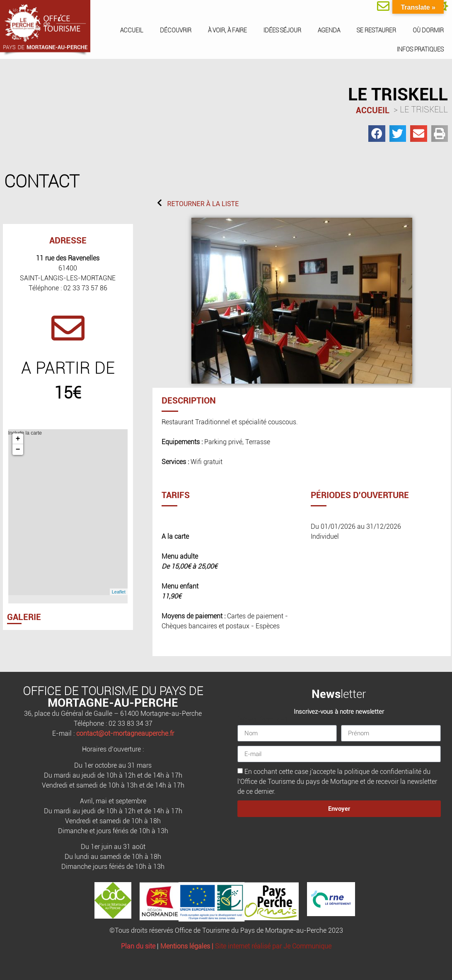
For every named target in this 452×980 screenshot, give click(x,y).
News (326, 694)
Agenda (329, 30)
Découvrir (176, 30)
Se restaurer (376, 30)
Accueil (132, 30)
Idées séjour (282, 30)
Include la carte (67, 512)
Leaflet (119, 592)
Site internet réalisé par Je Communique (273, 946)
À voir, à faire (227, 30)
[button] (377, 134)
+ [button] (18, 439)
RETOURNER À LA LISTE (203, 204)
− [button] (18, 450)
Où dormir (428, 30)
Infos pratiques (420, 49)
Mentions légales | (188, 946)
